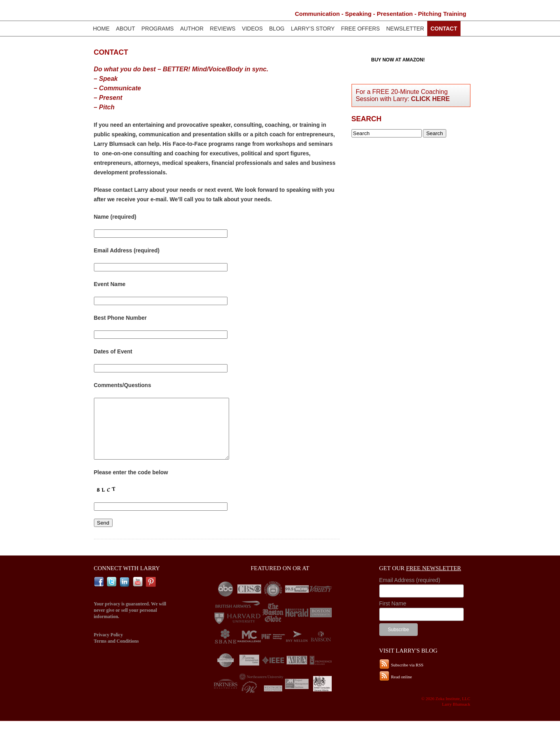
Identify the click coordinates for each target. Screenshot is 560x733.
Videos (252, 29)
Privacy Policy (109, 647)
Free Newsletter (434, 580)
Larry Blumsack (160, 12)
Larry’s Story (313, 29)
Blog (277, 29)
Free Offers (360, 29)
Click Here (430, 99)
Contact (444, 29)
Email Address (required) (410, 592)
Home (101, 29)
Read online (402, 689)
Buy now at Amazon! (398, 60)
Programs (158, 29)
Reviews (223, 29)
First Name (393, 615)
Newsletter (405, 29)
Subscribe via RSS (407, 677)
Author (192, 29)
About (126, 29)
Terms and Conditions (117, 653)
